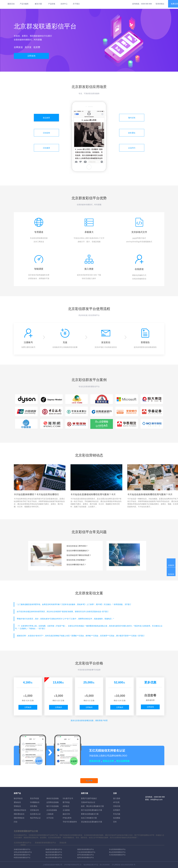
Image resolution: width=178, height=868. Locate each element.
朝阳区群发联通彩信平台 (86, 849)
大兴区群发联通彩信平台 (117, 855)
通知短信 (17, 802)
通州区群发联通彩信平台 (22, 855)
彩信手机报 (34, 798)
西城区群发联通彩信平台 (54, 849)
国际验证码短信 (20, 810)
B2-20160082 (105, 865)
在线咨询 (171, 565)
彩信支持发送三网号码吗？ (77, 546)
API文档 (116, 802)
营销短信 (17, 806)
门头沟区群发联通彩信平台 (86, 852)
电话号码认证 (35, 818)
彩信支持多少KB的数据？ (77, 560)
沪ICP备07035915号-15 (73, 865)
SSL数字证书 (68, 798)
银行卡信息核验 (53, 806)
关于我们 (76, 4)
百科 (115, 822)
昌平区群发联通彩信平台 (86, 855)
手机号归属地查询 (70, 822)
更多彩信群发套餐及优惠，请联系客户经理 (89, 720)
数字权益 (66, 802)
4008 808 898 (146, 4)
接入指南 (117, 798)
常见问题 (117, 814)
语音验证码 (34, 810)
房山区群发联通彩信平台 (117, 852)
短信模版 (117, 818)
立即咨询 (31, 56)
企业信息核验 (52, 810)
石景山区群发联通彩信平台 (23, 852)
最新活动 (11, 4)
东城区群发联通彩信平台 (22, 849)
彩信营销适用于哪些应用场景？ (79, 555)
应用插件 (117, 810)
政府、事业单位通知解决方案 (92, 806)
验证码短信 (18, 798)
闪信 (16, 822)
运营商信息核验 (53, 802)
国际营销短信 (19, 818)
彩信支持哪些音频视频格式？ (78, 551)
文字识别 (50, 818)
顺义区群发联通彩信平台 (54, 855)
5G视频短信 (35, 802)
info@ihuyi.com (157, 800)
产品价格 (52, 4)
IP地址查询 (67, 818)
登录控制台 (160, 4)
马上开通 (89, 781)
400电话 (66, 806)
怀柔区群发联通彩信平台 (22, 858)
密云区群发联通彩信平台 (54, 858)
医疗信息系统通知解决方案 (92, 810)
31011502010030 (127, 865)
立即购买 (28, 707)
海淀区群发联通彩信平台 (54, 852)
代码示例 (117, 806)
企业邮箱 (66, 810)
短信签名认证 (35, 814)
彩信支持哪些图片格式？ (76, 565)
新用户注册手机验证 (89, 798)
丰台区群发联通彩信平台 (117, 849)
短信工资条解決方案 (89, 818)
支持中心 (64, 4)
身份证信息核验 (53, 798)
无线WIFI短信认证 (88, 802)
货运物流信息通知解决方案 (92, 822)
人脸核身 (50, 814)
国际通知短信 (19, 814)
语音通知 (34, 806)
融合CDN (66, 814)
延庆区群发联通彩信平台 (86, 858)
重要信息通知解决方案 (90, 814)
